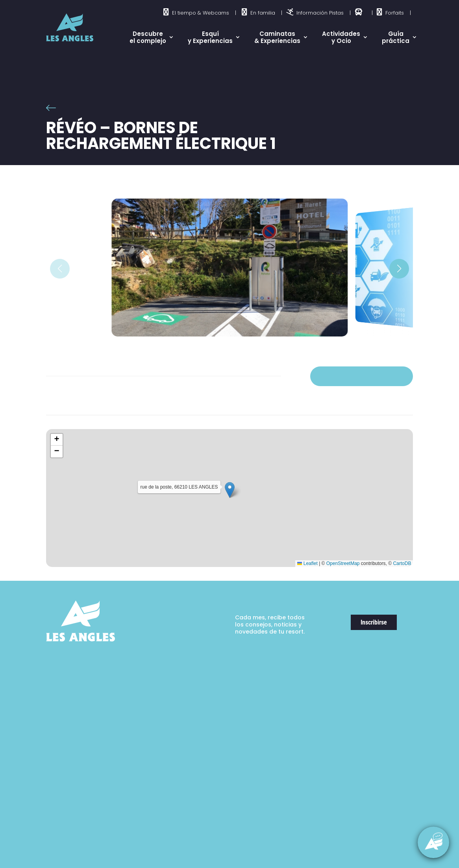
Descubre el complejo (148, 37)
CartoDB (402, 563)
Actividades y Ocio (341, 37)
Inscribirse (374, 622)
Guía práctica (396, 37)
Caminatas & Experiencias (277, 37)
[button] (399, 269)
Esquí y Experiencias (210, 37)
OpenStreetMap (343, 563)
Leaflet (307, 563)
